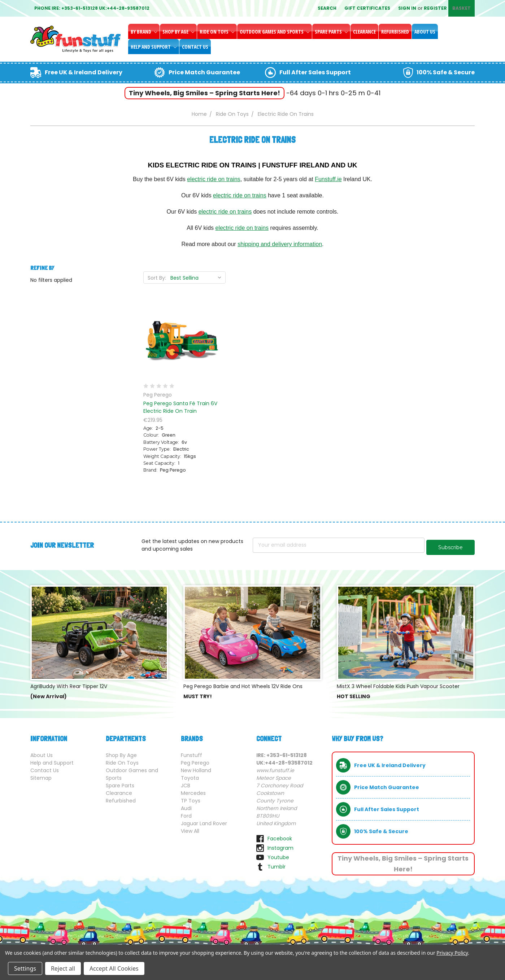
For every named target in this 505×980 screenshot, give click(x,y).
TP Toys (191, 799)
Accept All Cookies (114, 968)
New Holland (196, 768)
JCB (186, 783)
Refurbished (395, 32)
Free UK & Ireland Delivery (84, 72)
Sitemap (41, 776)
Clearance (364, 32)
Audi (186, 806)
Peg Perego (195, 761)
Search (327, 8)
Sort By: (157, 278)
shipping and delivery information (280, 244)
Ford (186, 814)
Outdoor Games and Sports (275, 32)
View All (190, 829)
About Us (425, 32)
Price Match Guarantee (204, 72)
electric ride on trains (214, 179)
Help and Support (154, 47)
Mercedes (193, 791)
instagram (280, 846)
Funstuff (191, 753)
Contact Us (195, 47)
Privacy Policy (452, 953)
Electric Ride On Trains (286, 114)
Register (435, 8)
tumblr (277, 865)
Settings (25, 968)
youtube (278, 855)
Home (199, 114)
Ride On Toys (217, 32)
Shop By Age (178, 32)
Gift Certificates (367, 8)
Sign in (407, 8)
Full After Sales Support (315, 72)
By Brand (144, 32)
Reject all (63, 968)
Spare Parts (331, 32)
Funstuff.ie (328, 179)
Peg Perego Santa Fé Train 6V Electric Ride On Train (180, 407)
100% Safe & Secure (446, 72)
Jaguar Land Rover (204, 821)
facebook (280, 836)
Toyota (190, 776)
